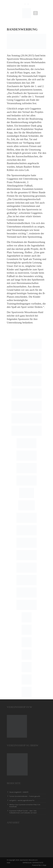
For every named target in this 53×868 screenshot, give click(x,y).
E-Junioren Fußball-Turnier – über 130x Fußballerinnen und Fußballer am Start (23, 812)
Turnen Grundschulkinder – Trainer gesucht (25, 796)
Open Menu (35, 13)
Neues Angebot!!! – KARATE (19, 792)
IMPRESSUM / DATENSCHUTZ (33, 863)
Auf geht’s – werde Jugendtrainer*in (22, 800)
